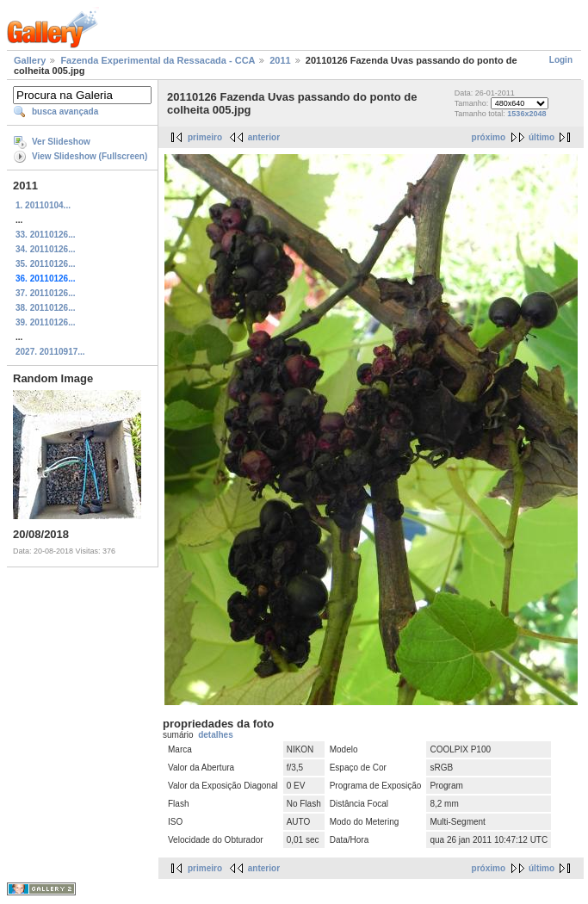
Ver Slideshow (61, 142)
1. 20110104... (43, 205)
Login (561, 60)
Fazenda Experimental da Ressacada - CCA (158, 60)
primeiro (205, 137)
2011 (280, 60)
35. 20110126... (46, 264)
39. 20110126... (46, 322)
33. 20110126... (46, 235)
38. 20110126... (46, 308)
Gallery (30, 60)
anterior (264, 137)
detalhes (216, 735)
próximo (489, 137)
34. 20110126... (46, 249)
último (542, 137)
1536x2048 (526, 114)
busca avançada (65, 111)
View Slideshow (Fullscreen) (90, 156)
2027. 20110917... (50, 352)
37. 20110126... (46, 293)
